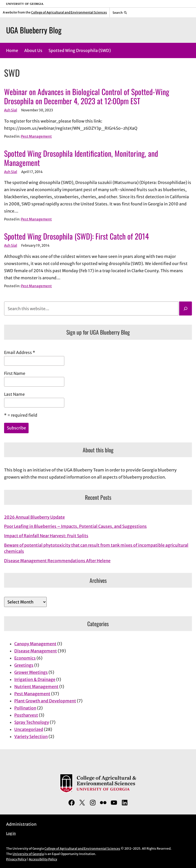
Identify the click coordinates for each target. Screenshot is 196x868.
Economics (25, 658)
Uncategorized (29, 729)
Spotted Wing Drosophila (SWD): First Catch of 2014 (76, 236)
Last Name (14, 394)
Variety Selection (31, 737)
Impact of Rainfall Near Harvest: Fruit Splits (46, 536)
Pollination (25, 708)
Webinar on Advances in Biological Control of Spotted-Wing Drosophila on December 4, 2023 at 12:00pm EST (87, 96)
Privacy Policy (16, 859)
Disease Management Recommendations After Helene (57, 561)
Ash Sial (11, 110)
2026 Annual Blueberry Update (34, 517)
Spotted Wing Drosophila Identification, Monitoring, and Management (81, 158)
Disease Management (36, 651)
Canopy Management (35, 644)
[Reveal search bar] (120, 12)
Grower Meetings (31, 672)
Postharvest (26, 715)
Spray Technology (32, 722)
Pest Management (36, 136)
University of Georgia (28, 854)
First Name (15, 373)
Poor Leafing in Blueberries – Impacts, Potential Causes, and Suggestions (75, 526)
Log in (11, 833)
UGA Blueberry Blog (34, 30)
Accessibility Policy (43, 859)
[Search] (186, 309)
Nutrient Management (36, 687)
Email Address (20, 352)
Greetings (24, 665)
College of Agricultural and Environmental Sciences (69, 12)
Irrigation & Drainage (35, 679)
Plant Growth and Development (45, 701)
